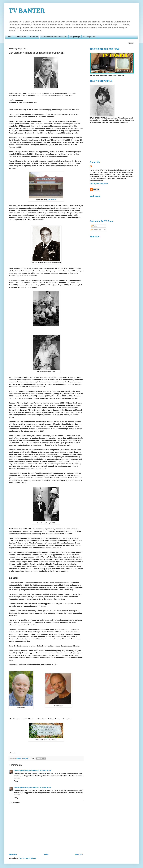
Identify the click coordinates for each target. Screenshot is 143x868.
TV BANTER (27, 11)
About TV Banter (20, 37)
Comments (96, 230)
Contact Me (34, 37)
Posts (94, 226)
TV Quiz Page (75, 37)
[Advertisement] (108, 142)
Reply (16, 781)
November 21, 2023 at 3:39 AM (40, 771)
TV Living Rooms (89, 37)
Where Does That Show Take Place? (54, 37)
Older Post (79, 854)
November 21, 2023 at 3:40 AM (40, 788)
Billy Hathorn (52, 200)
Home (9, 37)
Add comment (14, 803)
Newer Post (13, 854)
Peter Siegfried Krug (21, 771)
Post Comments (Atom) (27, 858)
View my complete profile (99, 184)
